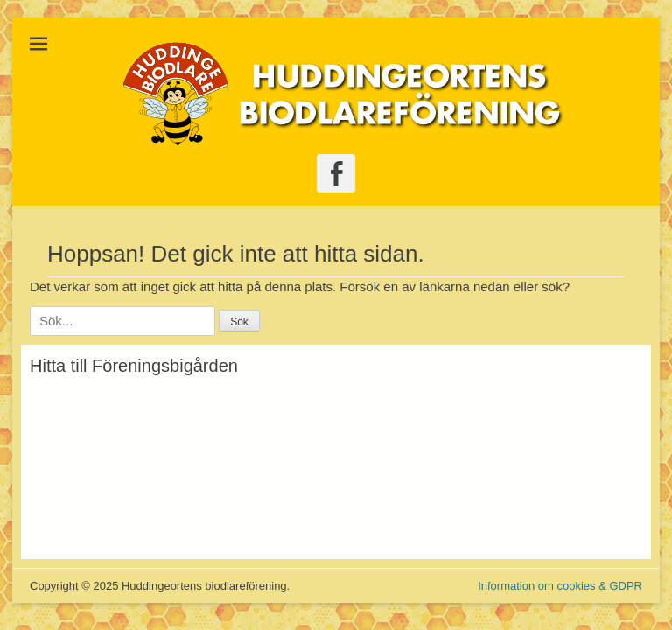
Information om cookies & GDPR (560, 586)
